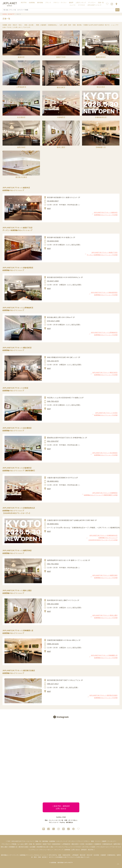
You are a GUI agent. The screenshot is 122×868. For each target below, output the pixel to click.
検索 (117, 10)
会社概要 (33, 847)
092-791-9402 (53, 564)
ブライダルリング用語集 (9, 844)
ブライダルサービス (103, 847)
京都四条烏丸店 (107, 844)
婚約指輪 (45, 841)
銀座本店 (39, 844)
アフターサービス (116, 847)
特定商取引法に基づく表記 (45, 847)
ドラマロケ (78, 847)
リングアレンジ (33, 850)
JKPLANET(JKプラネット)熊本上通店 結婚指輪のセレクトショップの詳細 (105, 617)
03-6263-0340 (53, 241)
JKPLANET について (94, 5)
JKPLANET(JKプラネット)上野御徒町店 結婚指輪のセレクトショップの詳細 (104, 334)
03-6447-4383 (53, 281)
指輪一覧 (38, 841)
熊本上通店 (4, 847)
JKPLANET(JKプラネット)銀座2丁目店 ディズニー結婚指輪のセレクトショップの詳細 (102, 254)
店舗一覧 (101, 3)
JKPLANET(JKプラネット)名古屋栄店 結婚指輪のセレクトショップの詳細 (105, 454)
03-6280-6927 (53, 201)
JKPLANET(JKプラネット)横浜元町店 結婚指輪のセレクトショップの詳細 (105, 374)
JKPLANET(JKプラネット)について (23, 841)
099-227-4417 (53, 684)
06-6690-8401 (53, 481)
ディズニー (72, 841)
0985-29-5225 (53, 644)
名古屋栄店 (89, 844)
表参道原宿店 (56, 844)
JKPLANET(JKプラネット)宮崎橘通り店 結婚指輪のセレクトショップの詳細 (104, 657)
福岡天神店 (117, 844)
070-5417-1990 (53, 321)
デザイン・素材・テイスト (93, 841)
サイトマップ (59, 850)
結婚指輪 (52, 841)
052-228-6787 (53, 441)
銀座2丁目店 (47, 844)
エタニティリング (62, 841)
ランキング (111, 841)
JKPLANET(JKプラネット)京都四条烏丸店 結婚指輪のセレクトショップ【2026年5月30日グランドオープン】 (19, 511)
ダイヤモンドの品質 (89, 847)
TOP (9, 841)
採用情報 (67, 850)
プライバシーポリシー (46, 850)
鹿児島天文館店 (24, 847)
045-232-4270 (53, 361)
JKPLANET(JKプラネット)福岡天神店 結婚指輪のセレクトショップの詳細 (105, 576)
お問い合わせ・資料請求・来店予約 (83, 850)
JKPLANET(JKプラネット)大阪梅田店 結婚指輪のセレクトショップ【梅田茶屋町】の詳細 (101, 494)
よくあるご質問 (23, 844)
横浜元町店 (75, 844)
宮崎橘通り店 (13, 847)
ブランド (80, 841)
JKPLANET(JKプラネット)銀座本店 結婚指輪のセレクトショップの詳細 (106, 214)
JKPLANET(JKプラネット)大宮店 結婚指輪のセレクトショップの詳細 (106, 414)
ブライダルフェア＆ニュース (64, 847)
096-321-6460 (53, 604)
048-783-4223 (53, 401)
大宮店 (82, 844)
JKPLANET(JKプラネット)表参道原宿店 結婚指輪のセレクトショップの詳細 (104, 294)
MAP (49, 209)
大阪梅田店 (98, 844)
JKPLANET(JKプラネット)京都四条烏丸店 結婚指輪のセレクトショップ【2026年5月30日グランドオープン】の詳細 (103, 538)
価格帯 (104, 841)
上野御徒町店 (66, 844)
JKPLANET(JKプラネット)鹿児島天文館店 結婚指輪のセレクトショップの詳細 (103, 697)
